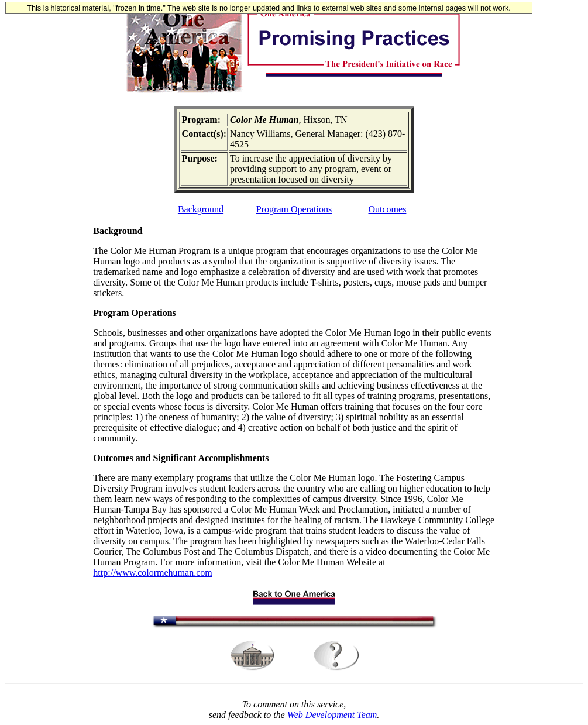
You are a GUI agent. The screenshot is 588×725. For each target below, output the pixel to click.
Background (201, 209)
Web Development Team (332, 715)
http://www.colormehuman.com (152, 573)
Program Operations (294, 209)
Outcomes (388, 209)
